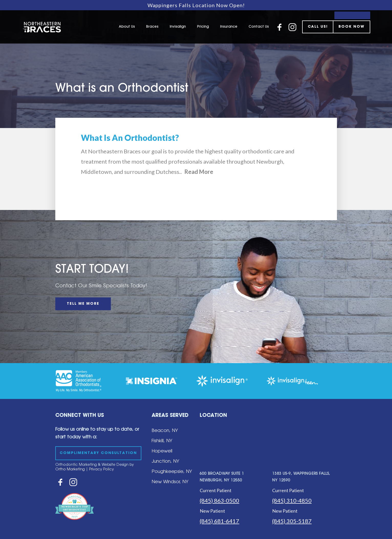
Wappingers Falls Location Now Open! (196, 5)
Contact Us (259, 27)
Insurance (229, 27)
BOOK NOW (352, 27)
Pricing (203, 27)
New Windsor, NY (170, 482)
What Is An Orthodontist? (130, 138)
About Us (127, 27)
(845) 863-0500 (219, 500)
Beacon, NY (165, 431)
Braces (152, 27)
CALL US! (318, 27)
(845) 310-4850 (292, 500)
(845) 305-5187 (292, 521)
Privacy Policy (102, 470)
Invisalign (178, 27)
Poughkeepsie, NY (172, 472)
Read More (199, 172)
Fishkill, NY (162, 441)
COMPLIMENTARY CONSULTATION (98, 453)
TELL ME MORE (83, 304)
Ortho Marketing (70, 470)
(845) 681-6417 (219, 521)
